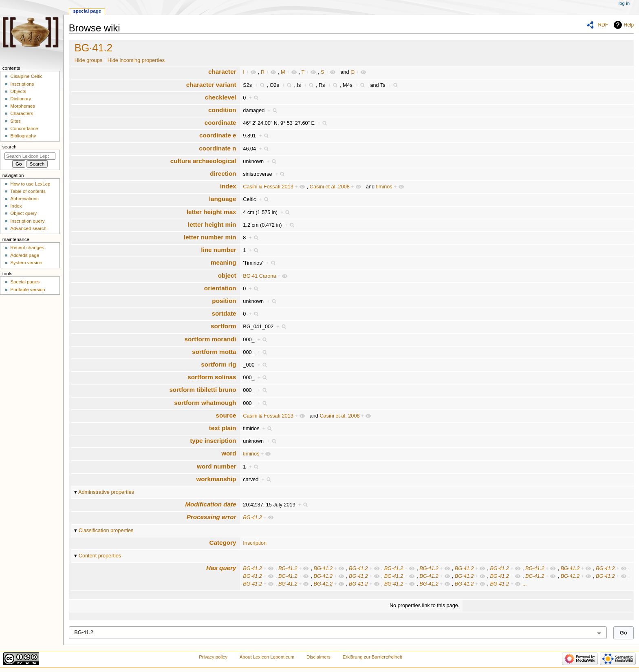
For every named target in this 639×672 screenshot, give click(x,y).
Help (629, 25)
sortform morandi (210, 339)
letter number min (210, 237)
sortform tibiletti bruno (203, 390)
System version (26, 263)
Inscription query (27, 221)
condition (222, 110)
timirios (384, 187)
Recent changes (27, 248)
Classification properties (106, 531)
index (228, 186)
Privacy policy (213, 657)
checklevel (220, 97)
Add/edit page (25, 255)
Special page (87, 11)
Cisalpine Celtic (26, 76)
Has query (221, 568)
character (222, 72)
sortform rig (218, 364)
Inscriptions (22, 84)
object (227, 275)
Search (10, 147)
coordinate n (217, 148)
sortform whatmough (205, 403)
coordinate (220, 123)
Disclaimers (318, 657)
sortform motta (214, 352)
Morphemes (22, 106)
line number (218, 250)
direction (223, 174)
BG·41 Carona (259, 276)
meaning (224, 262)
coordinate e (218, 135)
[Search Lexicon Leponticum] (30, 156)
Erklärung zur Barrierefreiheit (372, 657)
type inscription (213, 441)
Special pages (25, 282)
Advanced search (28, 228)
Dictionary (21, 99)
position (224, 301)
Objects (18, 91)
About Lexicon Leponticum (267, 657)
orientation (220, 288)
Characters (22, 113)
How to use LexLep (30, 184)
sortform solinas (212, 377)
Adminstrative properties (106, 492)
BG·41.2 (94, 48)
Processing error (212, 517)
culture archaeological (203, 161)
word (229, 453)
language (223, 199)
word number (217, 466)
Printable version (28, 290)
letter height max (212, 212)
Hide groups (88, 60)
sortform (224, 326)
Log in (624, 3)
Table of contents (28, 191)
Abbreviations (24, 199)
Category (223, 543)
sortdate (224, 313)
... (525, 584)
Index (16, 206)
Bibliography (23, 136)
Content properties (100, 556)
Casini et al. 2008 (330, 187)
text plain (223, 428)
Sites (15, 121)
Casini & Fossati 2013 (268, 187)
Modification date (210, 504)
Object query (23, 213)
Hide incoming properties (136, 60)
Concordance (24, 128)
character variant (211, 85)
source (226, 415)
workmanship (216, 479)
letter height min (212, 224)
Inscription (255, 543)
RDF (603, 25)
